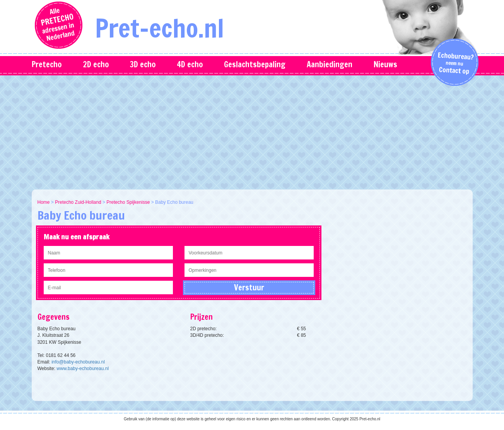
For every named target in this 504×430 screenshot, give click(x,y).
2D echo (96, 64)
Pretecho (47, 64)
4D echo (190, 64)
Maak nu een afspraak (77, 237)
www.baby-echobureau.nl (83, 369)
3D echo (143, 64)
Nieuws (385, 64)
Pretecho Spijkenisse (128, 202)
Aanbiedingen (330, 64)
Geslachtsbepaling (255, 64)
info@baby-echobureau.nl (78, 362)
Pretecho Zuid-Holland (78, 202)
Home (44, 202)
